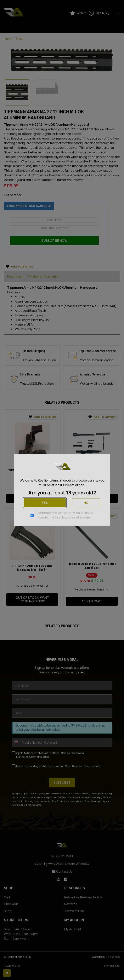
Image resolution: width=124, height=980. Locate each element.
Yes (45, 503)
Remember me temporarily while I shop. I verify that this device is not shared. (65, 515)
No (86, 503)
